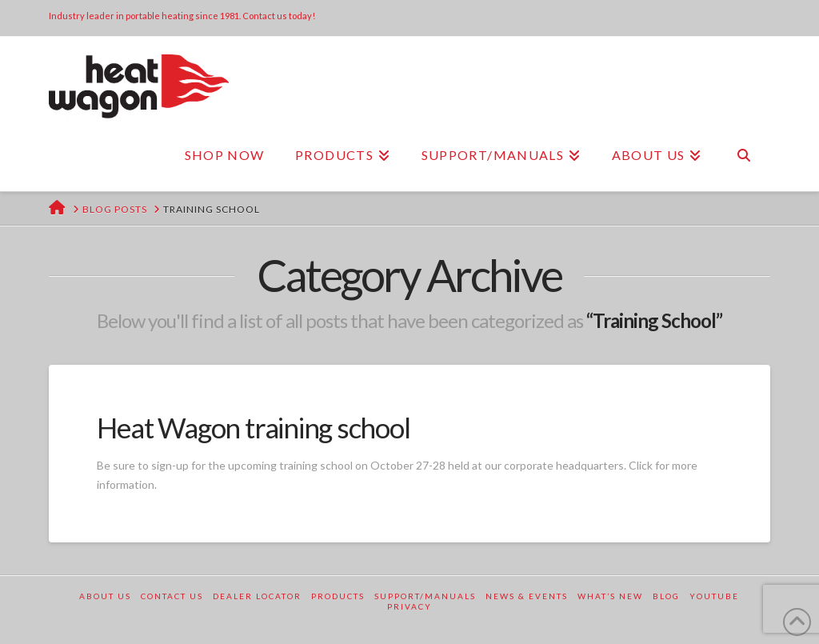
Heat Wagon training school (253, 427)
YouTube (714, 596)
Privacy (409, 606)
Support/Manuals (425, 596)
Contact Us (172, 596)
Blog (666, 596)
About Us (105, 596)
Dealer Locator (257, 596)
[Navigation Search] (743, 155)
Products (338, 596)
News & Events (527, 596)
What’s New (610, 596)
